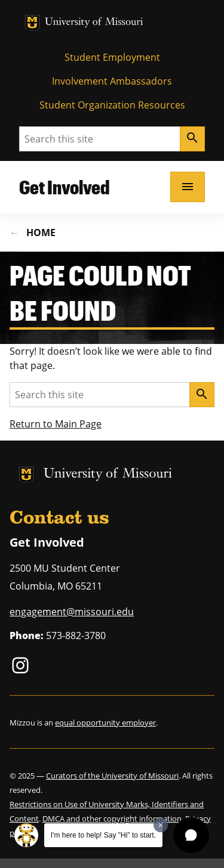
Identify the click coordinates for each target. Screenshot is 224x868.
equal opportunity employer (105, 723)
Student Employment (112, 57)
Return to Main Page (56, 424)
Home (41, 232)
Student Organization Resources (112, 105)
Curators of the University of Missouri (112, 776)
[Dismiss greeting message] (161, 825)
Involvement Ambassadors (112, 81)
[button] (191, 835)
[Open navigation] (188, 187)
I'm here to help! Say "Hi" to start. (103, 835)
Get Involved (64, 187)
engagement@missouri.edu (72, 612)
